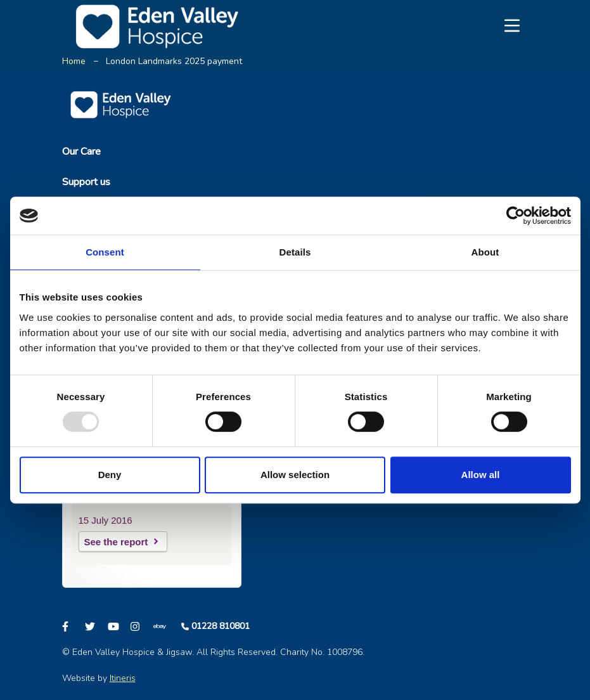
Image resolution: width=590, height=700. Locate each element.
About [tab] (485, 252)
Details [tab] (295, 252)
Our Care (81, 152)
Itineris (123, 678)
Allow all (481, 475)
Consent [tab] (105, 252)
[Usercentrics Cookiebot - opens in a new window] (516, 216)
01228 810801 (221, 626)
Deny (110, 475)
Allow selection (295, 475)
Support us (86, 182)
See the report (116, 542)
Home (74, 61)
